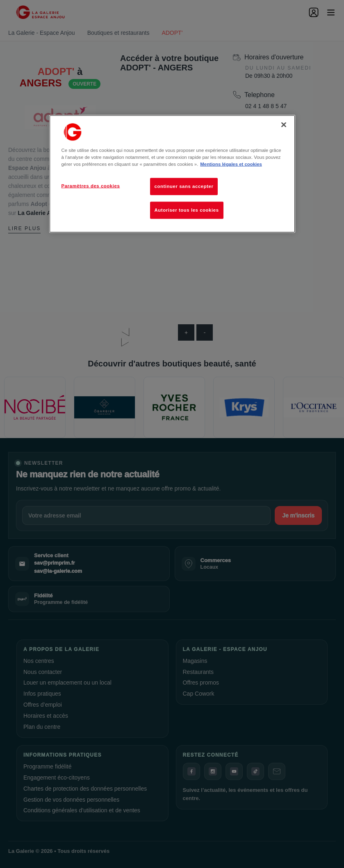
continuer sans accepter (184, 186)
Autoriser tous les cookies (187, 210)
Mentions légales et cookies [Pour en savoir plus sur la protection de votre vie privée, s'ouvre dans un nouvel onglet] (231, 164)
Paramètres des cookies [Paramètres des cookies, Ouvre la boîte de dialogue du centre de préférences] (91, 186)
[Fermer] (284, 125)
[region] (172, 174)
